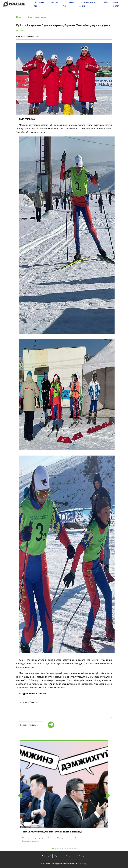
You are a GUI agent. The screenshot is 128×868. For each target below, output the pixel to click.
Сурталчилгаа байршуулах (64, 856)
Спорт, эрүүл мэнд (37, 17)
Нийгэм (106, 2)
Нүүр (19, 17)
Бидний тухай (47, 856)
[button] (108, 796)
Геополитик (55, 2)
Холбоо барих (81, 856)
